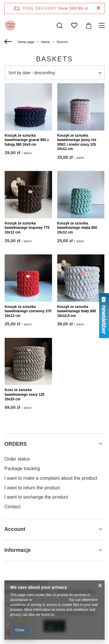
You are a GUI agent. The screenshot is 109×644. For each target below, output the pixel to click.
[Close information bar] (98, 8)
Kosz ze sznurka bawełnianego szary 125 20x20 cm (25, 394)
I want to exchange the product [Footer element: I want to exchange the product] (36, 497)
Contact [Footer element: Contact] (12, 507)
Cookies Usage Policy (50, 600)
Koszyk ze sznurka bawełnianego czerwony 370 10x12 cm (28, 311)
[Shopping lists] (74, 26)
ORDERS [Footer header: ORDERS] (16, 444)
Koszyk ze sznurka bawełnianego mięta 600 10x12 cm (77, 228)
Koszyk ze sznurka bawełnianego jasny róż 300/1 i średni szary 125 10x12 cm (77, 142)
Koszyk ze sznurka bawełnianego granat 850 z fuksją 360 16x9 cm (27, 140)
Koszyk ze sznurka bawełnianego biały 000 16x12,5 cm (77, 311)
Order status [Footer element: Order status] (17, 459)
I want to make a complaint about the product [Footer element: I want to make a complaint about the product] (51, 478)
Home (45, 42)
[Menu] (102, 26)
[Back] (9, 42)
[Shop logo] (10, 26)
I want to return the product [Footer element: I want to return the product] (32, 488)
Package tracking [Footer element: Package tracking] (22, 469)
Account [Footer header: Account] (15, 529)
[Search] (60, 26)
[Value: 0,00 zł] (89, 26)
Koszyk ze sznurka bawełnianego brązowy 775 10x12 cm (27, 228)
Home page (26, 42)
